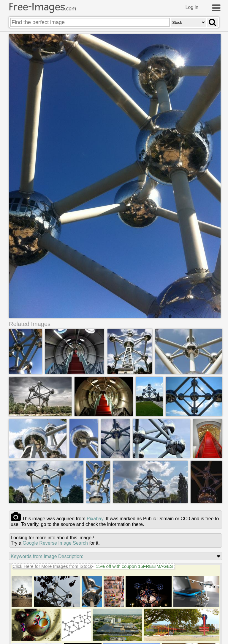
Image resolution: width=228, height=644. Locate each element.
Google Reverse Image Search (55, 543)
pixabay (95, 519)
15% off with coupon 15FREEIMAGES (134, 566)
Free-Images (42, 7)
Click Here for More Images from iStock (52, 566)
